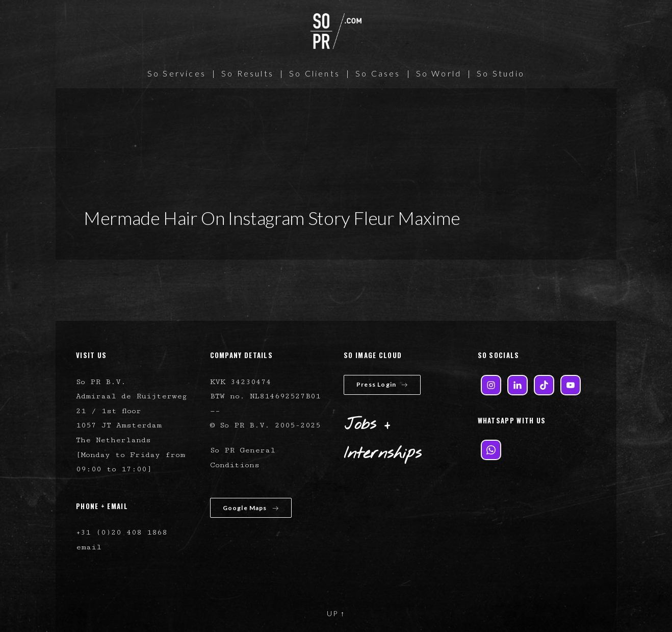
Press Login (382, 384)
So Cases (378, 73)
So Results (248, 73)
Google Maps (251, 508)
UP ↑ (336, 613)
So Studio (501, 73)
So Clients (315, 73)
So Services (177, 73)
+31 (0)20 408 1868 (122, 532)
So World (439, 73)
